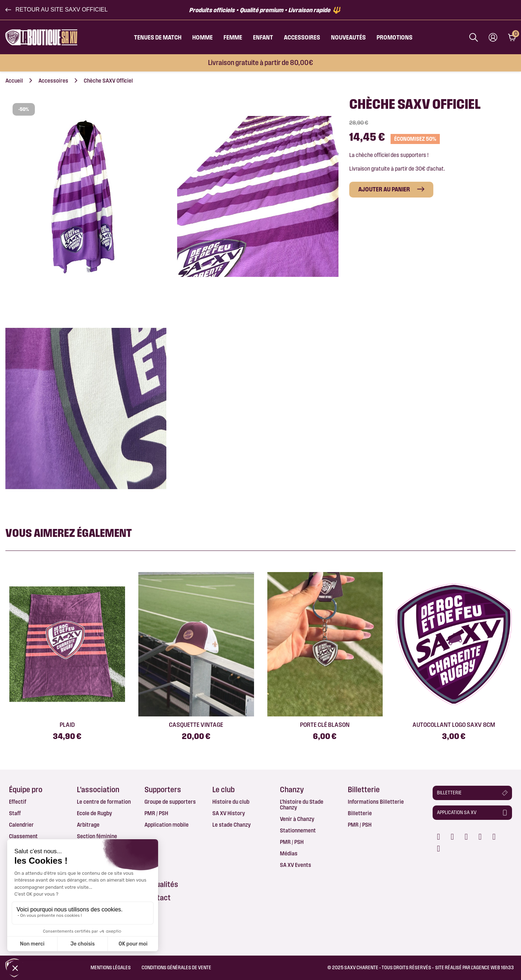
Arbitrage (88, 825)
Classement (23, 836)
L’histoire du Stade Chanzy (302, 805)
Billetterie (360, 813)
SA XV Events (296, 865)
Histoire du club (231, 802)
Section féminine (97, 836)
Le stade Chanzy (232, 825)
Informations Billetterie (376, 802)
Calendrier (21, 825)
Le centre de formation (104, 802)
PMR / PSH (156, 813)
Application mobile (167, 825)
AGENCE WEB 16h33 (494, 967)
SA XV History (229, 813)
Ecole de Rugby (94, 813)
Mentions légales (111, 967)
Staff (15, 813)
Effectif (18, 802)
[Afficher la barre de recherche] (474, 37)
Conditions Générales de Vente (176, 967)
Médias (289, 853)
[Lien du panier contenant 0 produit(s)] (512, 37)
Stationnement (298, 830)
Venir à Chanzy (297, 819)
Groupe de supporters (170, 802)
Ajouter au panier (384, 189)
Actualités (161, 884)
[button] (57, 10)
